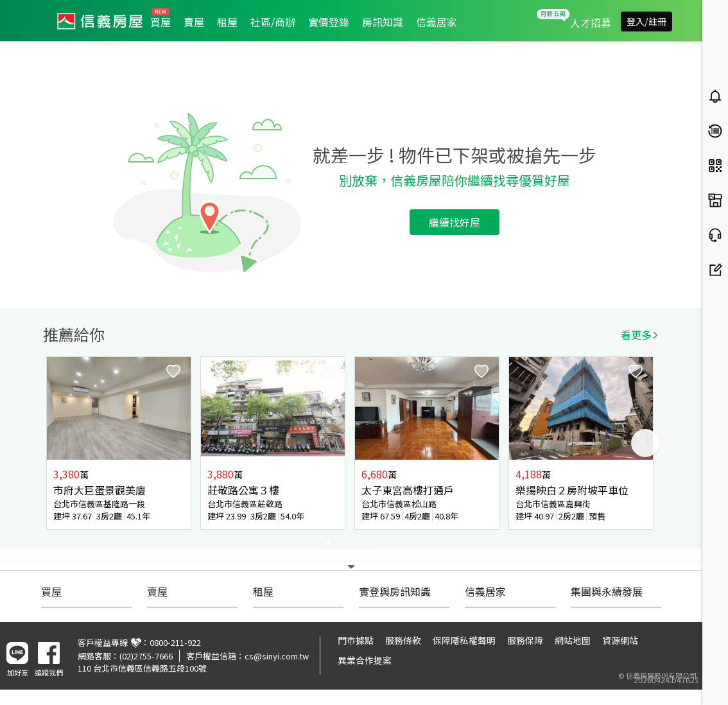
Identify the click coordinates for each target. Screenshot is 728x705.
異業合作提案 (365, 660)
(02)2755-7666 (146, 656)
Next (645, 443)
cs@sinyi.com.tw (277, 656)
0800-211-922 (175, 642)
